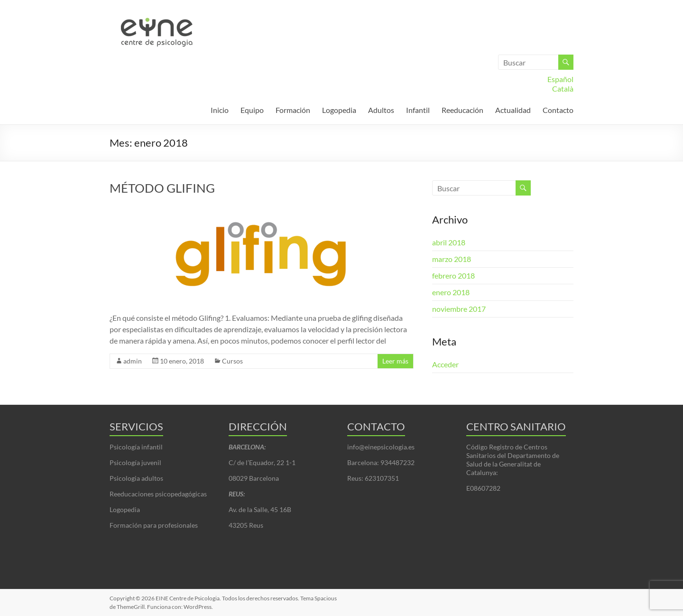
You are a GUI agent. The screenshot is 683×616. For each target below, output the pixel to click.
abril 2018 (449, 242)
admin (133, 361)
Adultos (381, 110)
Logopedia (339, 110)
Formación (293, 110)
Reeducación (462, 110)
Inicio (220, 110)
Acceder (445, 364)
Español (560, 79)
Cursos (232, 361)
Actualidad (513, 110)
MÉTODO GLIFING (162, 188)
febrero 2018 (453, 275)
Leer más (395, 361)
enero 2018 (451, 292)
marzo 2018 (452, 259)
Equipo (252, 110)
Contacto (558, 110)
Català (563, 89)
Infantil (418, 110)
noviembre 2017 (459, 309)
